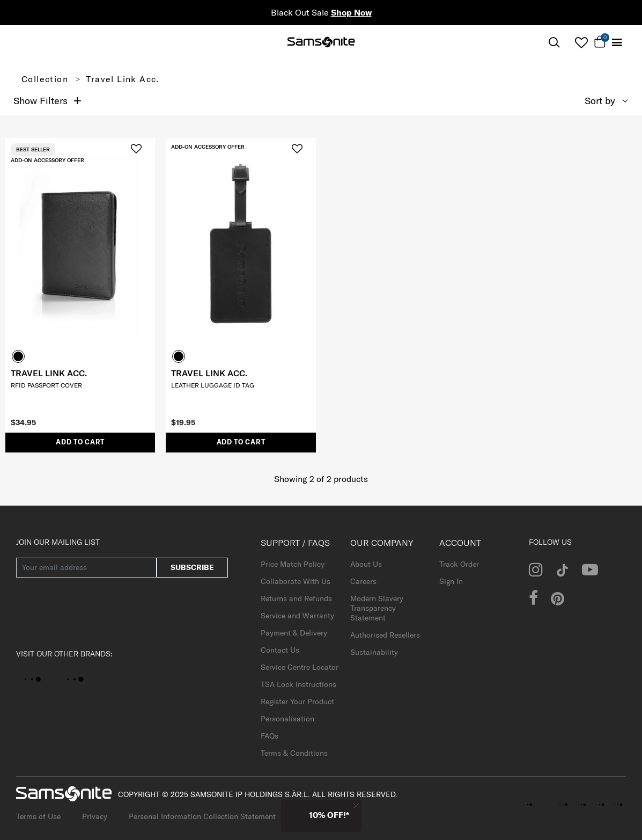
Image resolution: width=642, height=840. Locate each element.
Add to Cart (80, 442)
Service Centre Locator (300, 667)
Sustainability (374, 652)
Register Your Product (297, 702)
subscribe (192, 567)
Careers (363, 581)
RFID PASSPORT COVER (46, 385)
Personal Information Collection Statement (202, 816)
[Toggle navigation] (617, 43)
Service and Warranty (297, 616)
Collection (45, 79)
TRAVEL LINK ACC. (49, 373)
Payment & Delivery (294, 633)
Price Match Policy (293, 564)
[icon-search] (554, 43)
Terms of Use (38, 816)
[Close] (356, 805)
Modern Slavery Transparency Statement (377, 608)
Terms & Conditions (294, 753)
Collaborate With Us (296, 581)
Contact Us (280, 650)
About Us (366, 564)
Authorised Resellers (385, 635)
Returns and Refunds (296, 598)
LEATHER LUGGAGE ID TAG (213, 385)
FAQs (270, 736)
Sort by (600, 101)
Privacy (95, 816)
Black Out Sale (321, 12)
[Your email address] (86, 568)
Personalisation (287, 719)
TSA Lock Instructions (298, 684)
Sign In (451, 581)
